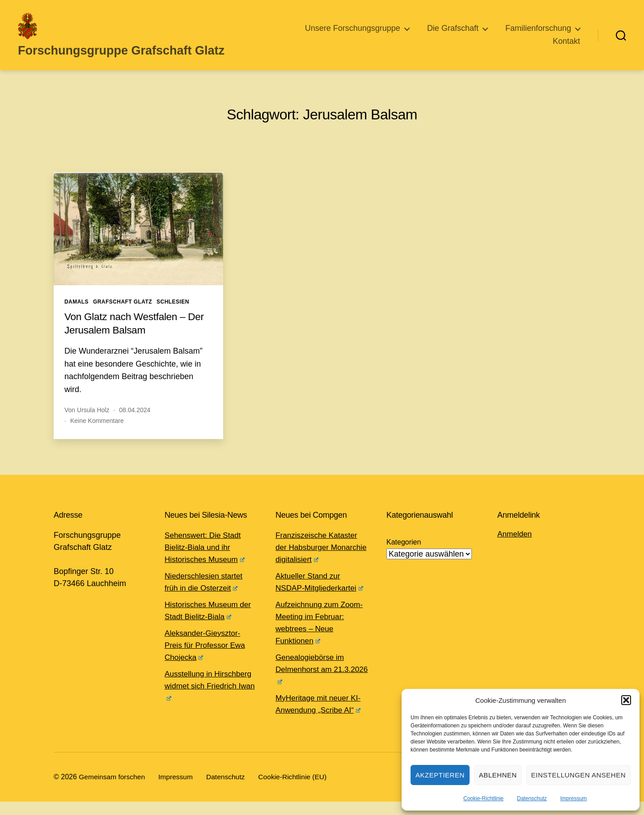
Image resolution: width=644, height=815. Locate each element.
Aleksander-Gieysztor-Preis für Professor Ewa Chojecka (207, 659)
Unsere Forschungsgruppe (353, 35)
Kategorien (404, 555)
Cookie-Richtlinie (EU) (297, 790)
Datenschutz (532, 798)
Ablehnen (498, 775)
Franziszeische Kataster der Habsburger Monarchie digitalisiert (318, 561)
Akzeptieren (440, 775)
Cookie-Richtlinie (483, 798)
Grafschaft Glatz (123, 315)
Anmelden (515, 547)
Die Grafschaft (453, 35)
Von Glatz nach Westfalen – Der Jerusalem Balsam (138, 336)
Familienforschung (538, 35)
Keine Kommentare (97, 434)
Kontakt (566, 48)
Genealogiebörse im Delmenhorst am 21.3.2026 (311, 683)
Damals (76, 315)
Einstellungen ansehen (578, 775)
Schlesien (173, 315)
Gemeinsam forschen (113, 790)
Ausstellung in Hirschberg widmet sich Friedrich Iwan (210, 699)
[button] (626, 700)
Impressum (574, 798)
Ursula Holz (93, 423)
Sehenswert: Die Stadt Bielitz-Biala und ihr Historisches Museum (206, 561)
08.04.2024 (135, 423)
